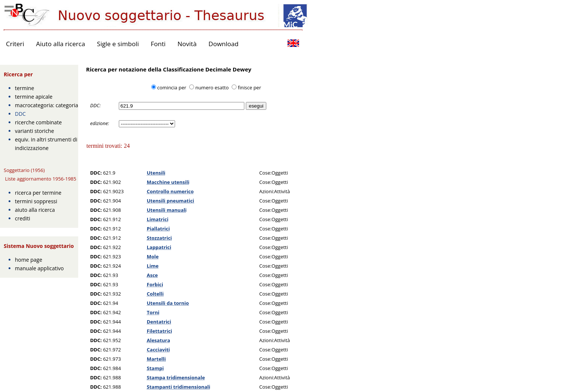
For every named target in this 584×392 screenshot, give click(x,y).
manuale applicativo (39, 268)
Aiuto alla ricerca (61, 44)
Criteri (15, 44)
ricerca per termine (38, 193)
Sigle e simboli (118, 44)
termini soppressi (36, 201)
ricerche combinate (38, 122)
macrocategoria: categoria (47, 105)
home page (28, 260)
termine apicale (34, 97)
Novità (187, 44)
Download (224, 44)
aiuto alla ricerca (35, 210)
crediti (23, 218)
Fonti (158, 44)
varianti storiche (34, 131)
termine (25, 88)
